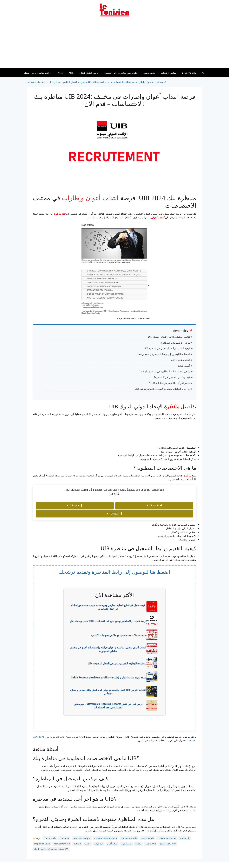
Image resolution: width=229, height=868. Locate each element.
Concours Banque (82, 838)
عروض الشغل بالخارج (89, 73)
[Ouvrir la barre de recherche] (203, 73)
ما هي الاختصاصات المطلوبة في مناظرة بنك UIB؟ (164, 371)
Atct (71, 73)
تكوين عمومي (149, 73)
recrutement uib (62, 844)
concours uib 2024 (167, 838)
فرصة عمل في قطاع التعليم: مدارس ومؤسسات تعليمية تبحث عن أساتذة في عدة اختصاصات (108, 607)
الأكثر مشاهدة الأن (181, 360)
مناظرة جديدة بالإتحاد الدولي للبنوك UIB (51, 849)
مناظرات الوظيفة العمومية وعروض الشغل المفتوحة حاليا (117, 663)
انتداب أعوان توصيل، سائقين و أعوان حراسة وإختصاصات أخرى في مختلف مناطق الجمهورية (108, 649)
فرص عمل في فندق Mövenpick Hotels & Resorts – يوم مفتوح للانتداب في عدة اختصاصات (108, 706)
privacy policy (189, 73)
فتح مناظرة (60, 214)
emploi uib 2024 (42, 844)
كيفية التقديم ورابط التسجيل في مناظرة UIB (167, 348)
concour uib (50, 838)
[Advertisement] (114, 44)
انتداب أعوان (158, 217)
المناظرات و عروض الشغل (40, 73)
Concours (64, 838)
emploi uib (185, 838)
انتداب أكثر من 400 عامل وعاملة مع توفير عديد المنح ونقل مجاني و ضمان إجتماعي (108, 692)
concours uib (147, 838)
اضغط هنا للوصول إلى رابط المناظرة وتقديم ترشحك (163, 354)
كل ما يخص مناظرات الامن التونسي (121, 73)
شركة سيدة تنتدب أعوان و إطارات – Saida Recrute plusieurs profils (109, 677)
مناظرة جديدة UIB (168, 844)
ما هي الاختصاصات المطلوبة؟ (175, 343)
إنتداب (87, 844)
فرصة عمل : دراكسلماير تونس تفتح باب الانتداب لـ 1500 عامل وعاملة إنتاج (108, 621)
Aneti (60, 73)
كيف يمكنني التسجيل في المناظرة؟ (172, 377)
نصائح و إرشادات (169, 73)
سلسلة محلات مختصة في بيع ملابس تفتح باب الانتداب (119, 635)
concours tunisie (129, 838)
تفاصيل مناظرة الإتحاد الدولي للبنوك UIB (169, 337)
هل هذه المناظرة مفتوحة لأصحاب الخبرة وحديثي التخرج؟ (161, 389)
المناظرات (99, 844)
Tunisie (77, 844)
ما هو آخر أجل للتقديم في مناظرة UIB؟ (170, 383)
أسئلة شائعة (184, 366)
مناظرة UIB (151, 844)
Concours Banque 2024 (106, 838)
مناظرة (172, 406)
